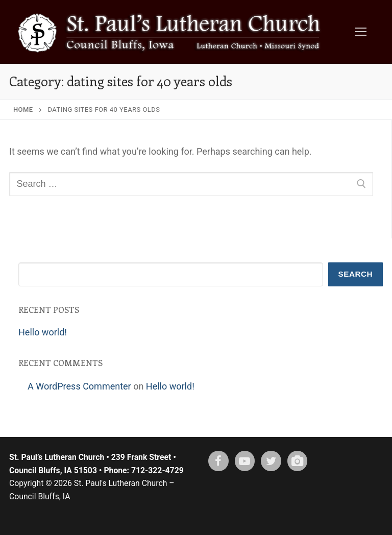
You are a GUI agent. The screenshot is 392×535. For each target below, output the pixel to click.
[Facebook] (218, 461)
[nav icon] (361, 32)
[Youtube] (245, 461)
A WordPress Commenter (79, 386)
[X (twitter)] (271, 461)
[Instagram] (298, 461)
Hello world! (43, 332)
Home (23, 110)
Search (356, 274)
